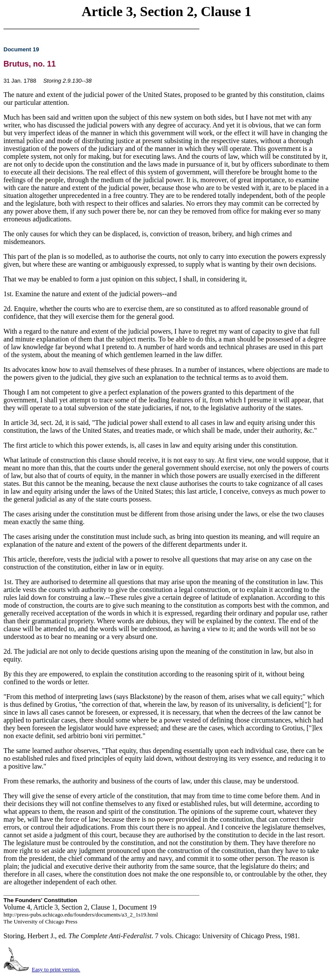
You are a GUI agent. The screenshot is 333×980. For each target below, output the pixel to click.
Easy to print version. (56, 969)
